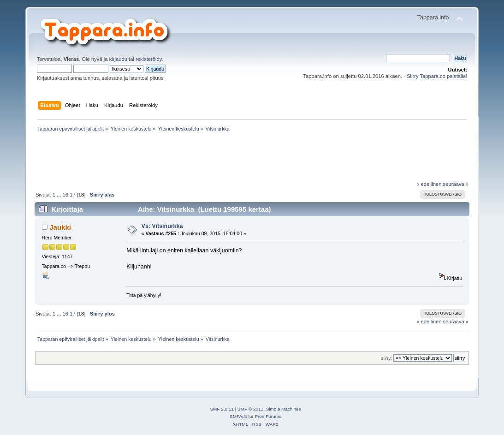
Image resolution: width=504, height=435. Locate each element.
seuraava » (456, 184)
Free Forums (268, 416)
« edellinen (429, 184)
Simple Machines (284, 409)
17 (72, 195)
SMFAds (238, 416)
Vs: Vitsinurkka (162, 226)
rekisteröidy (149, 59)
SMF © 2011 (250, 409)
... (59, 195)
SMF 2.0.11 (222, 409)
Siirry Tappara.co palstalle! (437, 76)
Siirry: (386, 358)
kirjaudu (118, 59)
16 (65, 195)
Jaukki (60, 227)
